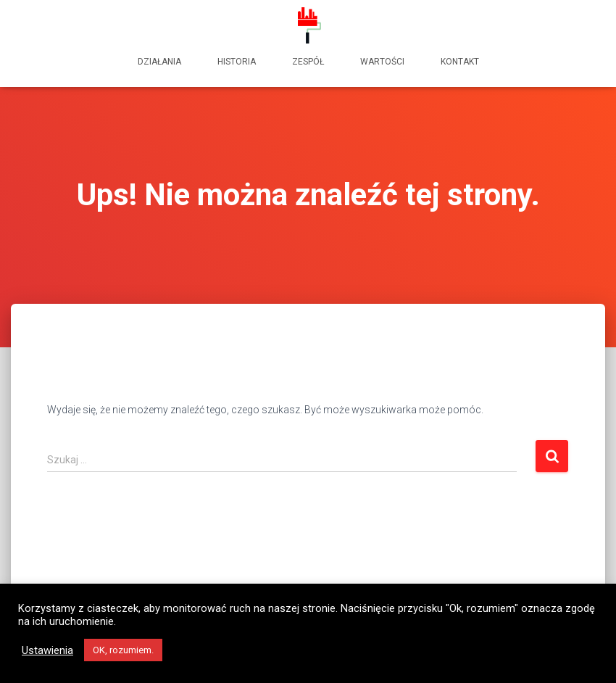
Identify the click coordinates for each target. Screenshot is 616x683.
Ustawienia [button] (47, 650)
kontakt (460, 62)
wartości (382, 62)
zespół (308, 62)
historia (237, 62)
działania (159, 62)
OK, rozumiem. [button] (123, 650)
